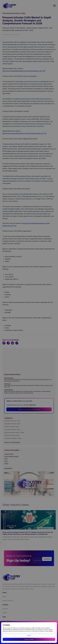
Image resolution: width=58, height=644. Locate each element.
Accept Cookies (29, 639)
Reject (29, 635)
